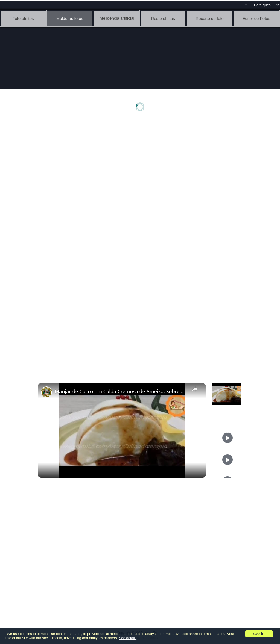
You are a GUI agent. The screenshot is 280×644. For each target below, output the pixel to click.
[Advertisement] (141, 163)
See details (128, 638)
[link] (46, 392)
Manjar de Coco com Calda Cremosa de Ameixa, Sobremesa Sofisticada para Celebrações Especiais (121, 391)
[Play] (227, 438)
